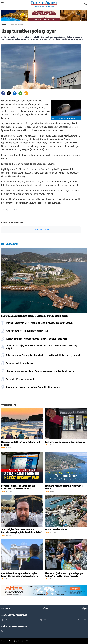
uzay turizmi (14, 209)
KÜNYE (46, 608)
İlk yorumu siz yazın (41, 230)
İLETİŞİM (84, 608)
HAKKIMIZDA (6, 608)
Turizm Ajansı (13, 641)
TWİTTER (45, 620)
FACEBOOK (7, 620)
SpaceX (4, 209)
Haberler (4, 25)
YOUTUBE (82, 620)
